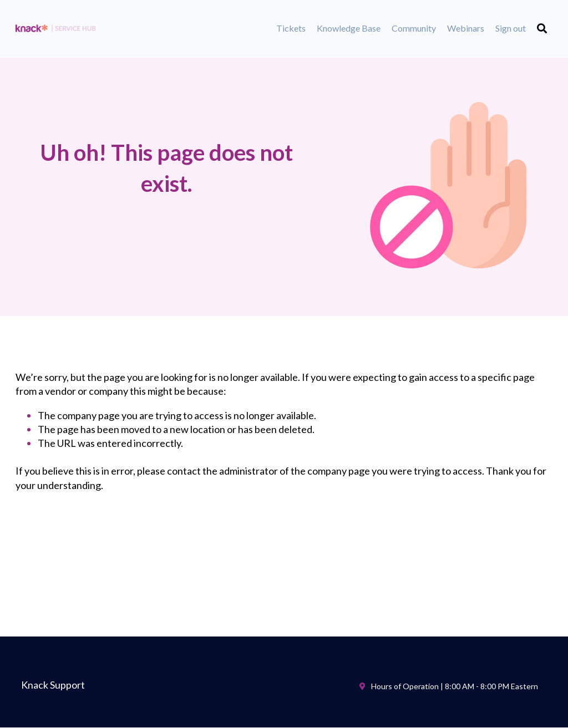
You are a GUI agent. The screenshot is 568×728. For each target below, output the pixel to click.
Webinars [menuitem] (466, 28)
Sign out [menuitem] (511, 28)
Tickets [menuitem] (291, 28)
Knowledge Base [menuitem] (349, 28)
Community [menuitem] (414, 28)
